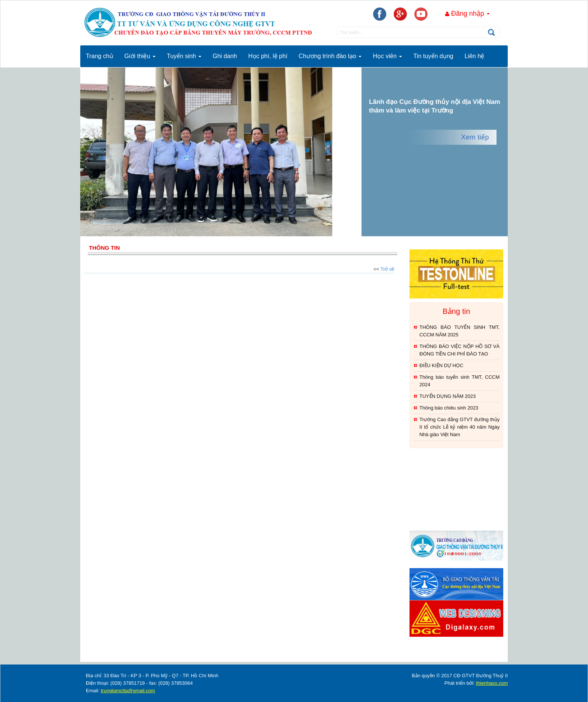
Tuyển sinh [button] (184, 56)
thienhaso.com (440, 656)
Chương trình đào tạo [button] (330, 56)
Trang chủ (100, 56)
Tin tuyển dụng (433, 56)
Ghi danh (225, 56)
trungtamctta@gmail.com (128, 691)
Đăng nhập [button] (467, 13)
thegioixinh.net (419, 656)
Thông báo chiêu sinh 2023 (449, 408)
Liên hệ (475, 56)
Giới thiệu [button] (140, 56)
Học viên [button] (387, 56)
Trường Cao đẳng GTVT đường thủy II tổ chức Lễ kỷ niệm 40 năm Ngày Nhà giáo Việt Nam (460, 427)
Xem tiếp (475, 137)
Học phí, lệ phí (268, 56)
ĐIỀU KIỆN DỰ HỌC (442, 365)
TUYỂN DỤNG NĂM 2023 (448, 396)
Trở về (388, 269)
